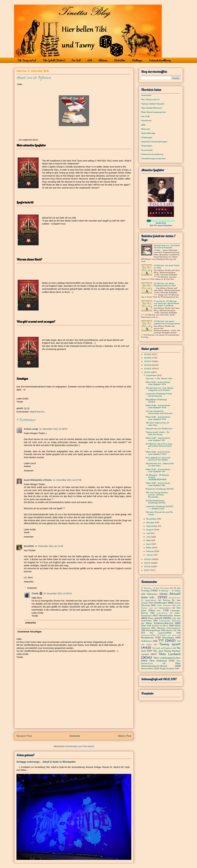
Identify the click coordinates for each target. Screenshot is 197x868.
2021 (148, 372)
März (149, 548)
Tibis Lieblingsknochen (167, 658)
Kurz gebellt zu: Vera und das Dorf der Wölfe (158, 459)
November (152, 519)
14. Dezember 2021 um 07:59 (67, 480)
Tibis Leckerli (170, 654)
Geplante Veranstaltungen (154, 142)
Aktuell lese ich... (38, 412)
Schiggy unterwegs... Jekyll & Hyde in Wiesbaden (46, 762)
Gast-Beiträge (148, 133)
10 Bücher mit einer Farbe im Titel (167, 266)
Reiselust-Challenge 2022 (160, 489)
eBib (90, 60)
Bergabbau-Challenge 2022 (156, 401)
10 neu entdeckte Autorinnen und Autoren (159, 412)
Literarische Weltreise (170, 621)
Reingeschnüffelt (148, 635)
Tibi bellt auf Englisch (162, 648)
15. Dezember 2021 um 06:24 (57, 593)
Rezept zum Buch (168, 635)
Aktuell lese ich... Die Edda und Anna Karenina (167, 246)
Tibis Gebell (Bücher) (54, 60)
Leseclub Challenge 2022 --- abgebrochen (159, 507)
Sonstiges (168, 638)
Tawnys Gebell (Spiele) (153, 104)
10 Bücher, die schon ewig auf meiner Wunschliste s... (159, 446)
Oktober (151, 523)
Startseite (75, 736)
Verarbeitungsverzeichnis (153, 158)
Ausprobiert (151, 600)
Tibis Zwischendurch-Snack (161, 665)
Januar (150, 555)
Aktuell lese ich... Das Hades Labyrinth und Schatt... (160, 389)
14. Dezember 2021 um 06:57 (53, 429)
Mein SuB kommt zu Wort (155, 626)
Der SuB (76, 60)
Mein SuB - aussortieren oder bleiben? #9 (158, 470)
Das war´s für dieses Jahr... (159, 378)
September (152, 526)
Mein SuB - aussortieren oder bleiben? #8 (158, 484)
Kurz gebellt (155, 618)
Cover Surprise (164, 605)
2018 (147, 566)
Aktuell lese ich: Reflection (159, 429)
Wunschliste (147, 668)
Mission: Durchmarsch (169, 628)
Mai (148, 540)
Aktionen (103, 60)
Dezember (151, 375)
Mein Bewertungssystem (154, 112)
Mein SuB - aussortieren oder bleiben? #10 (158, 453)
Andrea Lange (31, 429)
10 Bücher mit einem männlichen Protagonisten (167, 322)
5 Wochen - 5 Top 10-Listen (155, 588)
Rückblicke (147, 638)
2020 (148, 559)
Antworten (29, 471)
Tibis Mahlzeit (158, 661)
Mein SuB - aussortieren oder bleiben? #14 (158, 383)
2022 (148, 369)
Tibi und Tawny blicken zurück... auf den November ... (157, 495)
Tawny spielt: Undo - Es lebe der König (158, 433)
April (149, 544)
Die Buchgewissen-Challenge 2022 (156, 502)
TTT (161, 641)
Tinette (35, 593)
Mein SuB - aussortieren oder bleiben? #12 (158, 418)
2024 (148, 361)
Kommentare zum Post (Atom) (80, 746)
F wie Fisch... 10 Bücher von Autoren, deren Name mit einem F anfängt (166, 303)
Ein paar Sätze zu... (161, 609)
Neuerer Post (24, 736)
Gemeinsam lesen (170, 615)
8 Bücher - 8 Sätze (170, 591)
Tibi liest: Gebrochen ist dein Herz (157, 424)
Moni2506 (29, 546)
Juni (149, 537)
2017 (147, 570)
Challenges (137, 60)
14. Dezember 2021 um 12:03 (49, 546)
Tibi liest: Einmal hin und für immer (159, 513)
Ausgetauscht (175, 598)
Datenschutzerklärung (160, 60)
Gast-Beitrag (162, 613)
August (150, 530)
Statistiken (120, 60)
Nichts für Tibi (173, 630)
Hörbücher (146, 120)
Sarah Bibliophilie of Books (38, 480)
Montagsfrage (153, 630)
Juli (148, 533)
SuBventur (146, 641)
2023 (148, 365)
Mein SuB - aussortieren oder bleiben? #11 (158, 439)
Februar (150, 551)
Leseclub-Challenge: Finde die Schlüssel (159, 395)
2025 (148, 358)
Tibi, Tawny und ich (27, 60)
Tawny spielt (170, 644)
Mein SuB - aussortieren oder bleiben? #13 (158, 406)
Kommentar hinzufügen (30, 632)
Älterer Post (125, 736)
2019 (148, 563)
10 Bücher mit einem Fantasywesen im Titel (165, 284)
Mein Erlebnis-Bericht (159, 623)
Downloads (147, 150)
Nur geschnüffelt (161, 633)
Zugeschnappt (167, 668)
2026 (148, 354)
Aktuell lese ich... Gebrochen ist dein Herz (160, 465)
